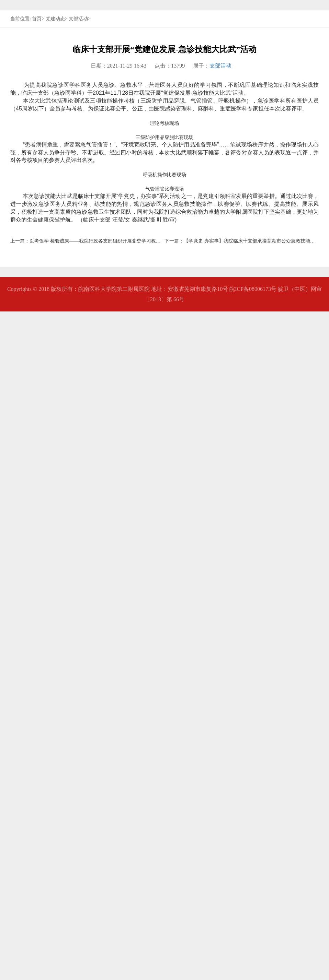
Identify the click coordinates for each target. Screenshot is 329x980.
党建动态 (55, 138)
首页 (37, 138)
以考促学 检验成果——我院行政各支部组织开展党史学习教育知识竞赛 (105, 910)
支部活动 (78, 138)
